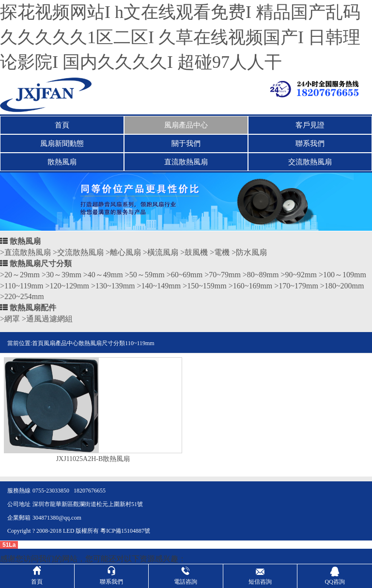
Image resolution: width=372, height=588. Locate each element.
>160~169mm (251, 286)
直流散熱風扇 (186, 162)
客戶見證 (310, 125)
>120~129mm (67, 286)
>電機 (220, 252)
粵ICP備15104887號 (125, 531)
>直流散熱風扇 (25, 252)
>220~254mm (22, 296)
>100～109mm (342, 275)
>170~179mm (296, 286)
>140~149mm (159, 286)
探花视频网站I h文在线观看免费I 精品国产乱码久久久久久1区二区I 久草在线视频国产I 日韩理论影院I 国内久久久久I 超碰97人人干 (180, 37)
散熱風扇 (62, 162)
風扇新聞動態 (62, 143)
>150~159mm (205, 286)
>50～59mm (145, 275)
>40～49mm (103, 275)
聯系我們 (310, 143)
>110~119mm (22, 286)
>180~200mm (342, 286)
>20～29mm (20, 275)
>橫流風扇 (161, 252)
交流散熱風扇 (310, 162)
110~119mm (139, 343)
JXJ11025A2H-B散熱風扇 (93, 459)
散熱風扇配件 (33, 308)
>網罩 (10, 319)
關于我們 (186, 143)
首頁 (62, 125)
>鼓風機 (194, 252)
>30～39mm (62, 275)
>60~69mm (185, 275)
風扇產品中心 (186, 125)
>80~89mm (261, 275)
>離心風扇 (123, 252)
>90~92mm (299, 275)
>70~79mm (223, 275)
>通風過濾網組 (47, 319)
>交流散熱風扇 (78, 252)
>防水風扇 (249, 252)
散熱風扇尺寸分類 (41, 263)
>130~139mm (113, 286)
